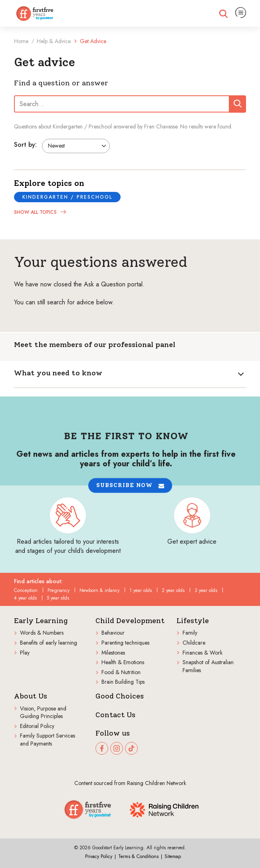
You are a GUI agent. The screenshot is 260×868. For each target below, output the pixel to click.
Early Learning (41, 621)
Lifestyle (193, 621)
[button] (130, 486)
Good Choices (120, 696)
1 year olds (141, 590)
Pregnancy (59, 590)
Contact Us (115, 715)
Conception (26, 590)
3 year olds (206, 590)
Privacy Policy (99, 856)
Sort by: (25, 145)
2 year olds (173, 590)
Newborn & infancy (99, 590)
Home (21, 41)
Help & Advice (54, 41)
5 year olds (58, 598)
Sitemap (173, 856)
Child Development (130, 621)
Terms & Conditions (138, 856)
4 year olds (25, 598)
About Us (31, 696)
